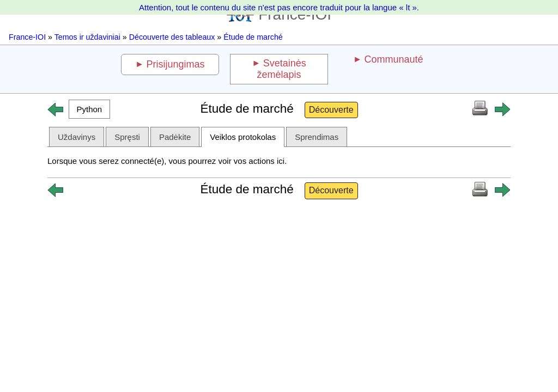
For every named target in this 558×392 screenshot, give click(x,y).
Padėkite (175, 137)
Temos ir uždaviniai (87, 37)
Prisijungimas (176, 64)
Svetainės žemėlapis (281, 69)
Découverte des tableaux (172, 37)
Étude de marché (253, 37)
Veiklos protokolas (243, 137)
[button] (89, 109)
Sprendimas (317, 137)
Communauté (393, 59)
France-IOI (27, 37)
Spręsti (127, 137)
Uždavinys (77, 137)
